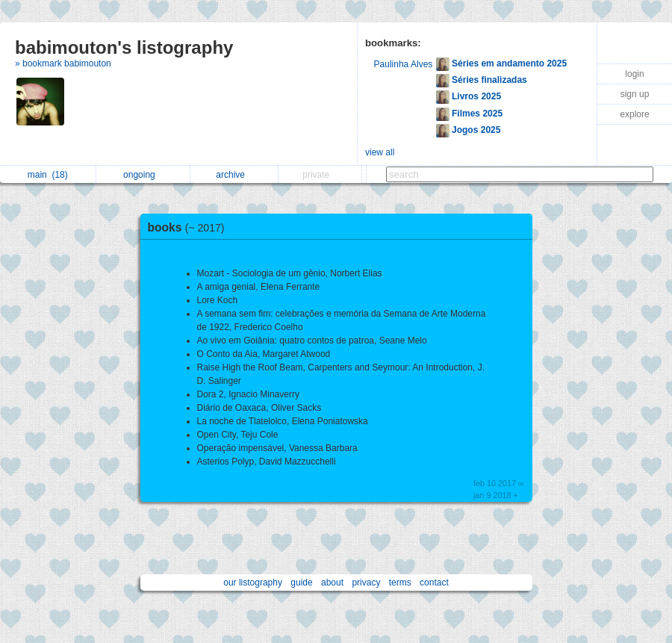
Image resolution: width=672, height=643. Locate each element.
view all (380, 152)
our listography (253, 583)
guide (301, 583)
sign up (635, 94)
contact (434, 583)
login (634, 74)
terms (400, 583)
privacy (366, 583)
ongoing (143, 175)
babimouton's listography (124, 47)
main (48, 175)
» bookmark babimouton (63, 63)
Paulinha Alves (404, 64)
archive (234, 175)
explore (634, 114)
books (190, 227)
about (332, 583)
